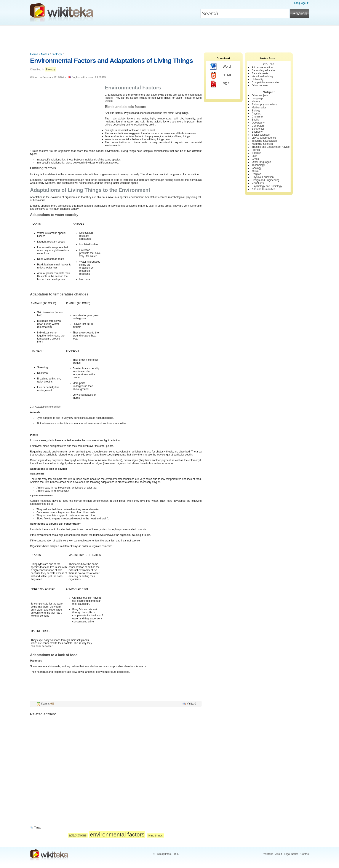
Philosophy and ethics (264, 105)
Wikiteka (268, 854)
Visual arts (258, 183)
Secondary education (264, 70)
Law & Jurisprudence (264, 138)
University (257, 79)
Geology (257, 168)
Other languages (261, 162)
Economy (257, 132)
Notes (45, 54)
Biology (57, 54)
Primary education (262, 67)
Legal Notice (291, 854)
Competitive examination (266, 83)
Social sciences (261, 135)
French (256, 150)
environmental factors (117, 835)
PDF (220, 84)
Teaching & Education (264, 141)
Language (257, 98)
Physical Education (263, 177)
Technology (258, 165)
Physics (256, 114)
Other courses (260, 86)
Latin (254, 156)
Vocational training (262, 76)
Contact (305, 854)
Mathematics (259, 108)
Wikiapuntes (164, 854)
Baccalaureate (260, 73)
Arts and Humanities (263, 189)
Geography (258, 123)
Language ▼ (301, 3)
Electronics (258, 129)
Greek (255, 159)
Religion (256, 174)
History (256, 102)
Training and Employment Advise (271, 147)
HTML (221, 75)
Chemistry (257, 117)
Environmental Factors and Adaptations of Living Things (111, 61)
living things (155, 835)
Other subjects (260, 95)
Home (34, 54)
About (279, 854)
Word (220, 67)
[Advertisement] (169, 37)
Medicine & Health (262, 144)
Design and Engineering (265, 180)
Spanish (256, 153)
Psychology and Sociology (267, 186)
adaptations (78, 835)
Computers (258, 126)
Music (255, 171)
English (256, 120)
